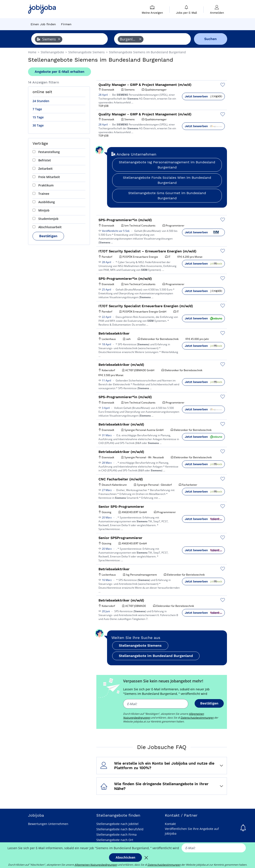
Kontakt (170, 824)
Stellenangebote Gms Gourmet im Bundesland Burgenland (167, 196)
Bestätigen (48, 236)
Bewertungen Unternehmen (48, 824)
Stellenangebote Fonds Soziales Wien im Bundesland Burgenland (167, 180)
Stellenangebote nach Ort (115, 840)
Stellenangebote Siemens (140, 645)
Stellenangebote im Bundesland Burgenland (156, 656)
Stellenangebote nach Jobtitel (117, 824)
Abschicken (125, 857)
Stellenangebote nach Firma (116, 835)
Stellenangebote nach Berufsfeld (120, 829)
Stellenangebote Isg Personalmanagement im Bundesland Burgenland (167, 165)
